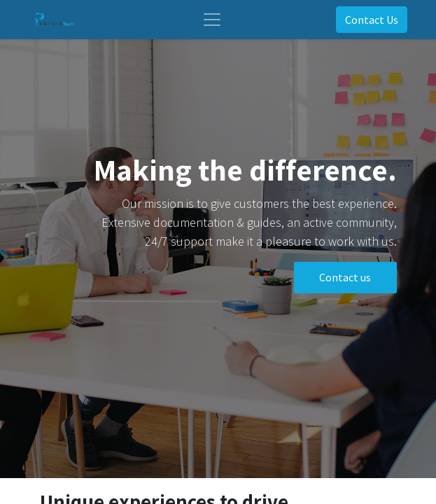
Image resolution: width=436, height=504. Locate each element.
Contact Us (372, 20)
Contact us (345, 277)
